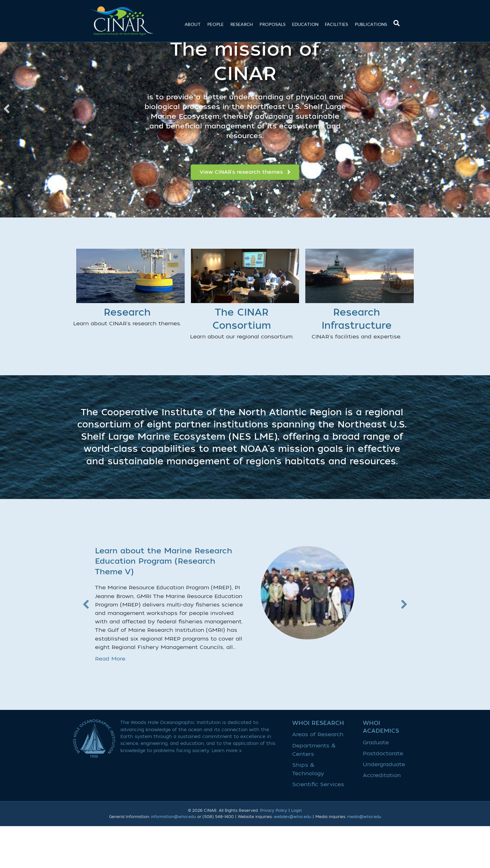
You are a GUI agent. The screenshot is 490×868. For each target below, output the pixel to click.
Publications (371, 24)
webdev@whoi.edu (292, 859)
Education (305, 24)
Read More (110, 701)
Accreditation (382, 818)
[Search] (395, 20)
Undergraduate (384, 807)
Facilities (337, 24)
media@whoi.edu (364, 859)
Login (297, 853)
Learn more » (227, 793)
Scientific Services (318, 827)
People (215, 24)
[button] (7, 151)
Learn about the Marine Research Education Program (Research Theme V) (164, 603)
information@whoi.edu (173, 859)
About (193, 24)
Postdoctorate (383, 795)
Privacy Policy (274, 853)
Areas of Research (318, 777)
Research (242, 24)
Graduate (376, 784)
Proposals (272, 24)
